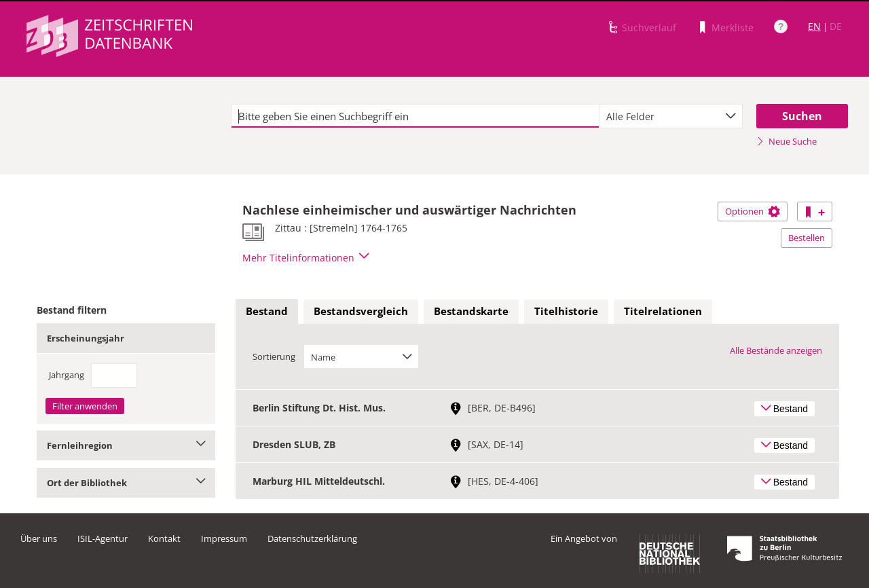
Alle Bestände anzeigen (776, 350)
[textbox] (415, 116)
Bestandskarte (471, 311)
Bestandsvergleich (361, 311)
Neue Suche (787, 141)
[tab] (267, 312)
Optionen (753, 211)
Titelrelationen (663, 311)
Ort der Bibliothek (126, 483)
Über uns (39, 538)
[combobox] (671, 116)
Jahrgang (67, 375)
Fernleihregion (126, 445)
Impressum (224, 538)
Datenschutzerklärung (312, 538)
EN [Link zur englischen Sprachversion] (814, 26)
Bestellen (807, 238)
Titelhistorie (566, 311)
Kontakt (164, 538)
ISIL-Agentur (103, 538)
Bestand (267, 311)
